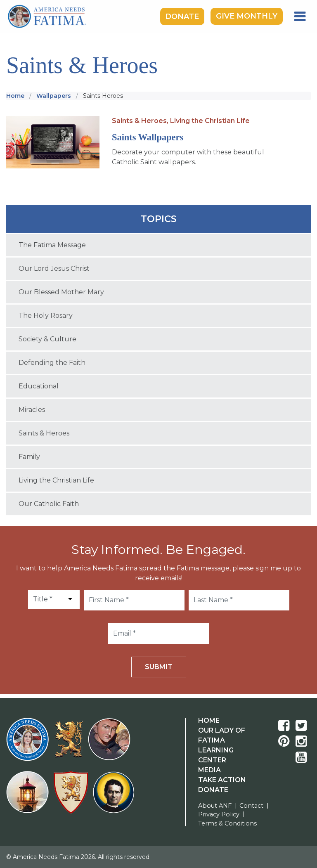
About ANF (215, 806)
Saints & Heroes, (140, 121)
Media (209, 770)
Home (209, 720)
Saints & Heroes (44, 433)
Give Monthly (247, 16)
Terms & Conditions (227, 823)
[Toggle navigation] (300, 17)
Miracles (32, 410)
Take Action (222, 780)
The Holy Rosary (46, 316)
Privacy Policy (219, 814)
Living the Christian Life (210, 121)
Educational (39, 386)
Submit (159, 667)
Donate (182, 16)
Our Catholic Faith (49, 504)
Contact (251, 806)
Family (29, 457)
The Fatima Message (52, 245)
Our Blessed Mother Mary (61, 292)
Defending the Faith (52, 363)
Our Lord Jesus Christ (54, 268)
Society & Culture (47, 339)
